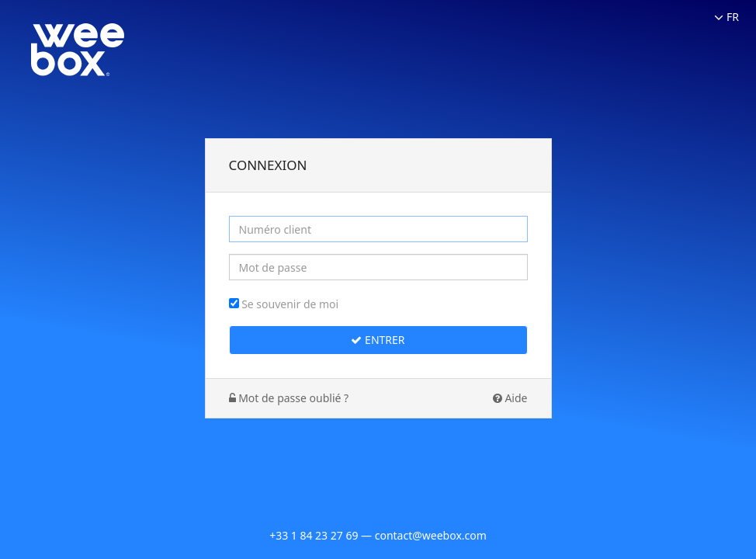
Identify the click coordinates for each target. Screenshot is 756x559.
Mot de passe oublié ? (289, 398)
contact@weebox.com (431, 535)
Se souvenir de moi (290, 304)
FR (727, 17)
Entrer (378, 340)
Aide (510, 398)
